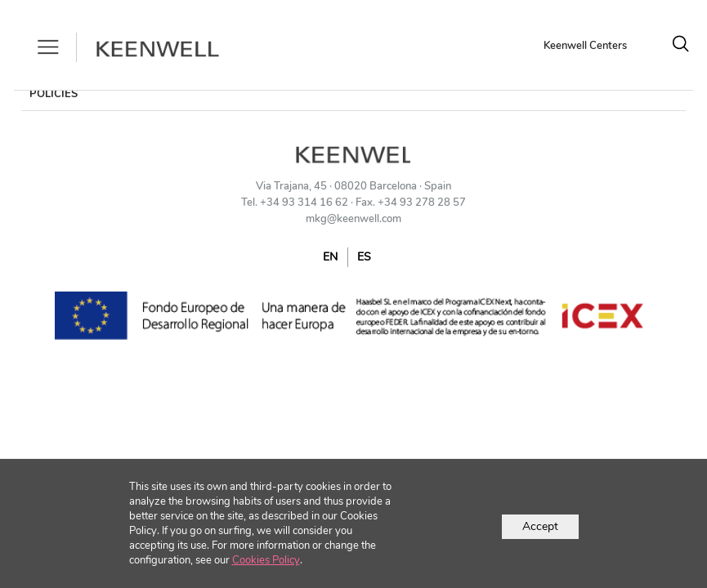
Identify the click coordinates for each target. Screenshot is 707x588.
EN (330, 257)
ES (364, 257)
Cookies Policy (266, 560)
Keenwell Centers (585, 46)
